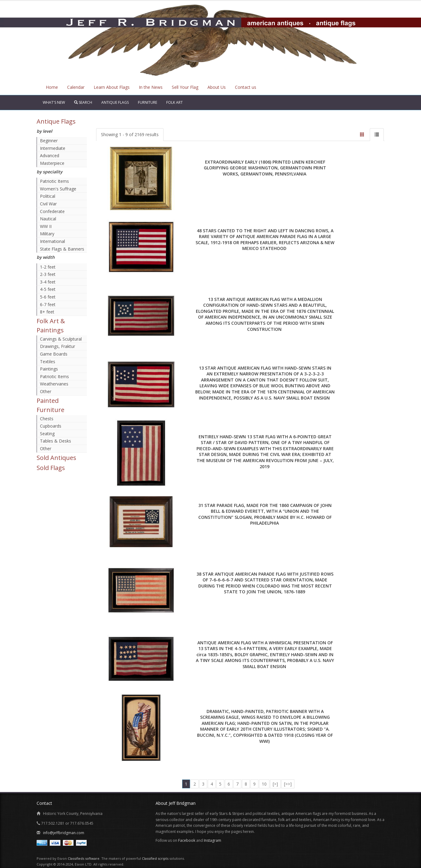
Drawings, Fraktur (58, 346)
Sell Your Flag (185, 87)
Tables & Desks (56, 441)
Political (48, 196)
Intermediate (53, 148)
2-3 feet (48, 274)
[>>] (288, 784)
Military (47, 234)
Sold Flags (51, 468)
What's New (54, 102)
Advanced (50, 156)
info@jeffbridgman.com (64, 833)
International (52, 241)
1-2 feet (48, 267)
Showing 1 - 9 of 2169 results (130, 134)
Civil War (48, 204)
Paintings (49, 369)
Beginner (49, 141)
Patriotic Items (54, 181)
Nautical (48, 219)
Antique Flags (115, 102)
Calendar (76, 87)
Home (52, 87)
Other (46, 391)
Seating (47, 434)
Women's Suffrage (58, 189)
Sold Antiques (56, 458)
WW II (46, 226)
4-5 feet (48, 289)
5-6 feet (48, 297)
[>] (275, 784)
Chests (47, 419)
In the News (151, 87)
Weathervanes (54, 384)
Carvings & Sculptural (61, 339)
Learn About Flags (112, 87)
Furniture (148, 102)
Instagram (212, 840)
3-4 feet (48, 282)
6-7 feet (48, 304)
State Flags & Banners (62, 249)
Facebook (187, 840)
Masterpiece (52, 163)
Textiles (48, 362)
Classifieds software (84, 858)
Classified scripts (155, 858)
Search (83, 102)
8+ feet (47, 312)
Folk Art (175, 102)
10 (264, 784)
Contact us (246, 87)
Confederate (52, 211)
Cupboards (51, 426)
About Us (217, 87)
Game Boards (54, 354)
